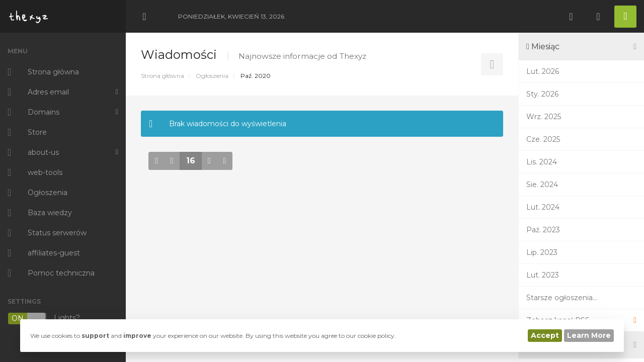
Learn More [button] (589, 335)
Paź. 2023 (543, 230)
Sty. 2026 (542, 94)
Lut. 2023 (543, 275)
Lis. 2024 (542, 162)
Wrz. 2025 (544, 117)
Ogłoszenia (212, 76)
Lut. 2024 (543, 207)
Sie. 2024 (542, 185)
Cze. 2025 (543, 139)
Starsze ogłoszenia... (562, 298)
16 (191, 161)
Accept (545, 335)
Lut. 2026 (543, 71)
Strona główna (163, 76)
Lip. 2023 (542, 252)
